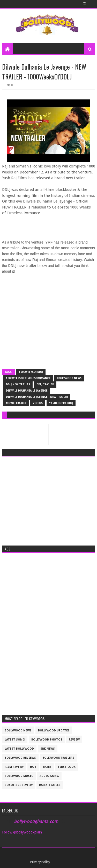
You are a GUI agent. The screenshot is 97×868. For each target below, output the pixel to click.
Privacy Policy (40, 862)
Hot (33, 767)
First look (67, 767)
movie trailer (16, 403)
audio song (49, 776)
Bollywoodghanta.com (36, 821)
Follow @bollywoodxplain (22, 832)
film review (14, 767)
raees (47, 767)
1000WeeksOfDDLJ (31, 372)
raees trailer (50, 785)
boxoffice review (19, 785)
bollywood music (19, 776)
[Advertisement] (49, 499)
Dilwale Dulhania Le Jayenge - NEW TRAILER (37, 397)
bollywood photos (47, 740)
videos (38, 403)
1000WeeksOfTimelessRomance (28, 378)
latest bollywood (19, 749)
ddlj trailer (45, 384)
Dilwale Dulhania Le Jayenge (27, 391)
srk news (48, 749)
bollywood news (69, 378)
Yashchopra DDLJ (61, 403)
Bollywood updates (54, 731)
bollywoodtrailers (58, 758)
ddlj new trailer (18, 384)
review (74, 740)
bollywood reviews (20, 758)
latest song (15, 740)
